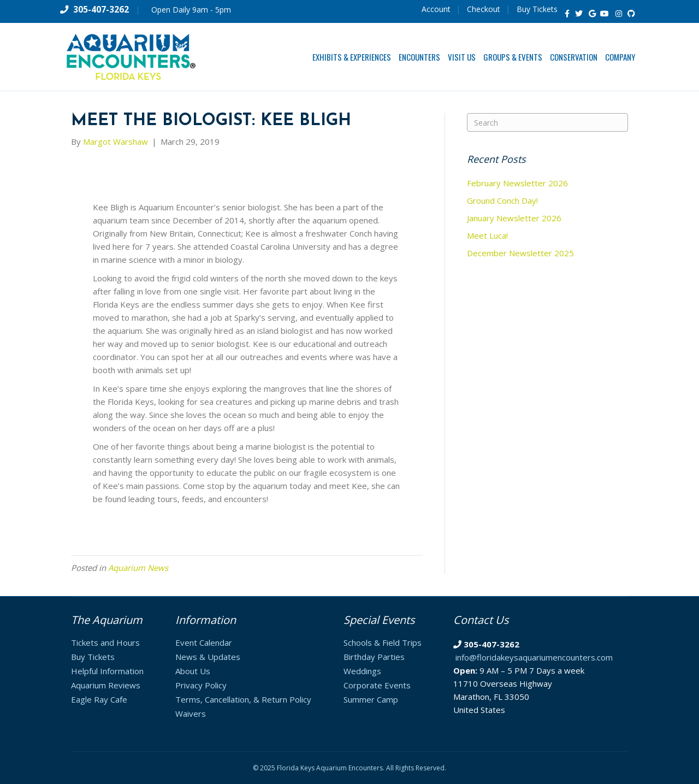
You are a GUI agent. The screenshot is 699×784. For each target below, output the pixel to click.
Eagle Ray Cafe (99, 699)
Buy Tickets (537, 9)
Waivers (191, 714)
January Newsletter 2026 (514, 218)
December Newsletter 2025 (520, 253)
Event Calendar (204, 642)
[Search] (547, 122)
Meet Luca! (487, 235)
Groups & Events (513, 57)
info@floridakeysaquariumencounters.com (534, 657)
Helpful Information (107, 671)
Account (436, 9)
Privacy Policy (201, 685)
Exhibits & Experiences (352, 57)
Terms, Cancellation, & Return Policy (243, 699)
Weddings (362, 671)
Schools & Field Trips (383, 642)
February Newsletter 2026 (517, 183)
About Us (193, 671)
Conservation (574, 57)
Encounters (419, 57)
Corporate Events (377, 685)
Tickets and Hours (105, 642)
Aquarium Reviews (106, 685)
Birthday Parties (374, 657)
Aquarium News (138, 568)
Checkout (484, 9)
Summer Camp (371, 699)
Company (620, 57)
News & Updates (208, 657)
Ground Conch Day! (502, 201)
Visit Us (462, 57)
